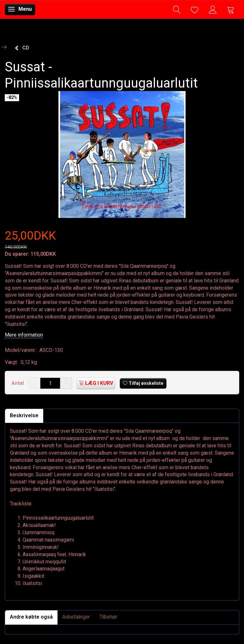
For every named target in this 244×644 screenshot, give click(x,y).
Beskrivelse (24, 415)
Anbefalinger (76, 617)
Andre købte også (31, 617)
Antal (18, 383)
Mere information (24, 335)
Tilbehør (108, 617)
